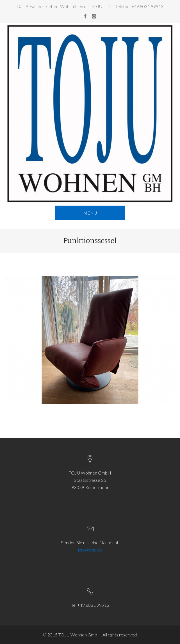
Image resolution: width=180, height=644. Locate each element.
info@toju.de (90, 550)
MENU (90, 213)
